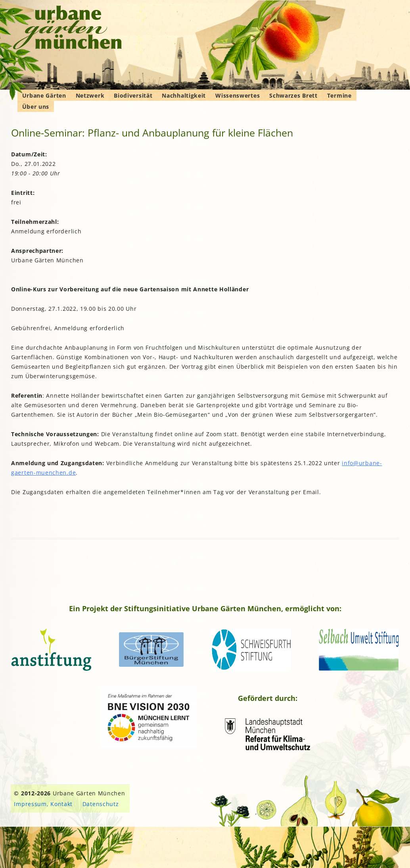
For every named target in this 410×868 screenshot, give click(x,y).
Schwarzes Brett (293, 95)
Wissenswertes (238, 95)
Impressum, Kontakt (43, 804)
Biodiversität (133, 95)
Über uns (36, 107)
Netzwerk (90, 95)
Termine (339, 95)
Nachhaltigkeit (184, 95)
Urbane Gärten (44, 95)
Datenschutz (101, 804)
